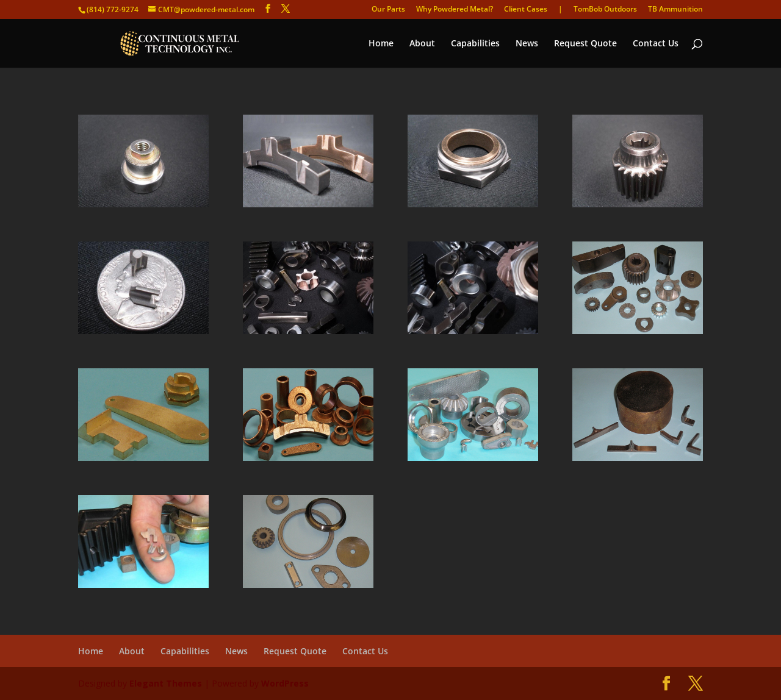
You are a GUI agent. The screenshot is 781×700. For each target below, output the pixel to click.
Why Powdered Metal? (455, 10)
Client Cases (526, 10)
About (422, 44)
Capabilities (475, 44)
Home (381, 44)
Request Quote (585, 44)
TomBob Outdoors (605, 10)
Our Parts (388, 10)
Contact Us (656, 44)
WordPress (285, 683)
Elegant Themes (166, 683)
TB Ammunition (675, 10)
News (527, 44)
